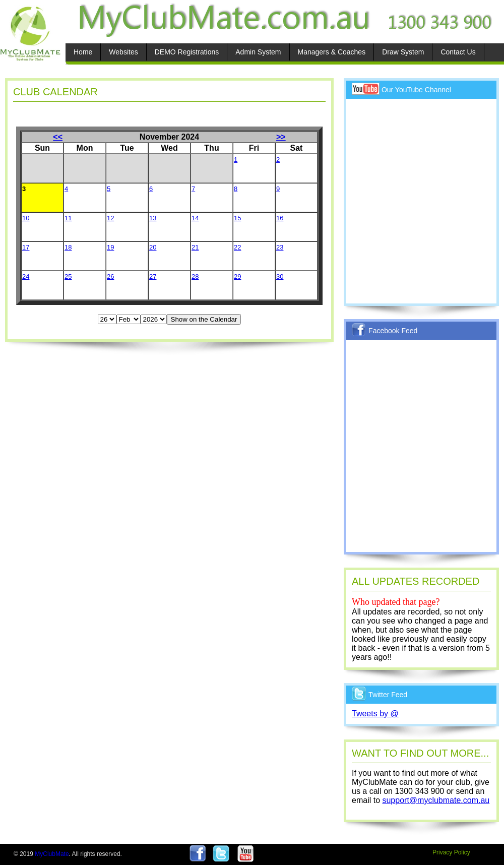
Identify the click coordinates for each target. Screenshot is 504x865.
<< (58, 137)
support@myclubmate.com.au (436, 800)
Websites (123, 52)
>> (281, 137)
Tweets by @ (375, 714)
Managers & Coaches (332, 52)
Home (83, 52)
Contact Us (458, 52)
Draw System (403, 52)
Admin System (258, 52)
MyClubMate (52, 854)
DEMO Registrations (187, 52)
